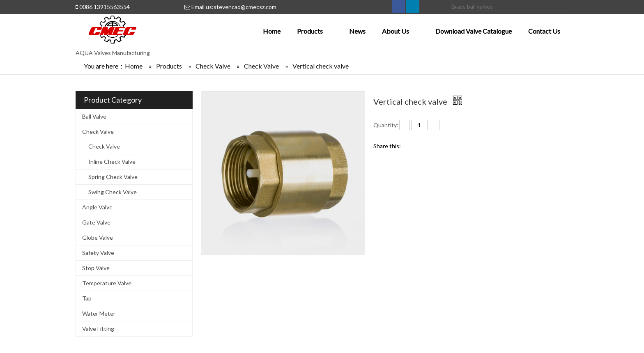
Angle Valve (97, 207)
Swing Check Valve (113, 192)
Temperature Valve (107, 283)
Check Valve (98, 132)
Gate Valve (96, 222)
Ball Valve (94, 116)
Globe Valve (98, 237)
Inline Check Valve (112, 162)
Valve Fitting (98, 329)
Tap (87, 298)
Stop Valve (96, 268)
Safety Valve (98, 253)
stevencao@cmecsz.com (245, 7)
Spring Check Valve (113, 177)
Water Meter (99, 313)
